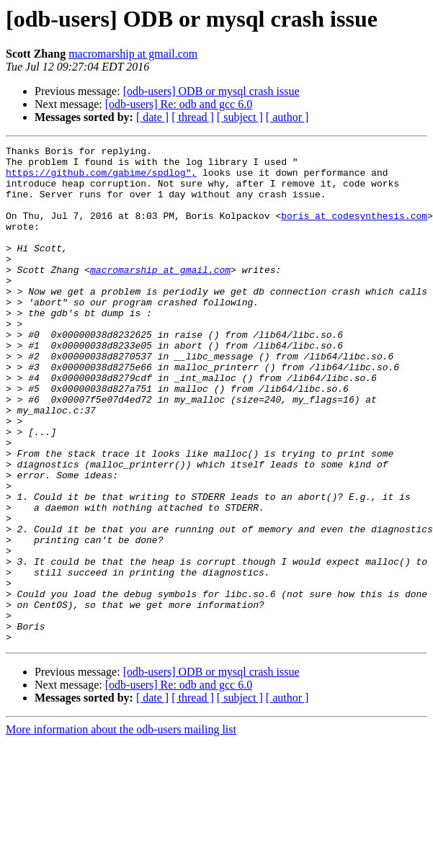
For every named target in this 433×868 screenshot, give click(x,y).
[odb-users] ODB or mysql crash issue (211, 91)
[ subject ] (240, 117)
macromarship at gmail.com (133, 54)
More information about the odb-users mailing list (121, 829)
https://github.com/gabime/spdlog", (101, 179)
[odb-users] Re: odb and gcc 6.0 (179, 104)
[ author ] (287, 117)
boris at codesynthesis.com (354, 231)
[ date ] (152, 117)
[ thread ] (193, 117)
